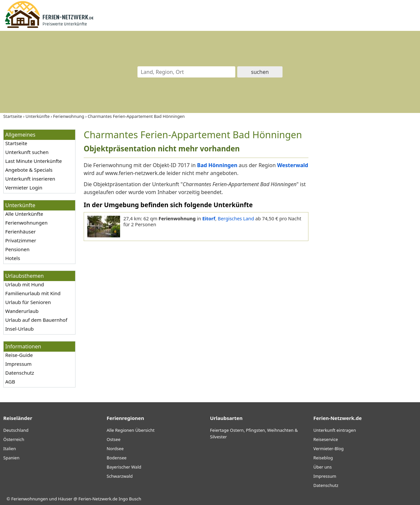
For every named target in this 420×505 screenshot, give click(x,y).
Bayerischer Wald (124, 467)
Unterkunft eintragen (335, 430)
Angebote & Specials (29, 170)
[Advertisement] (367, 228)
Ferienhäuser (21, 231)
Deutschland (16, 430)
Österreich (14, 439)
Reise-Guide (19, 355)
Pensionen (17, 249)
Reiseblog (323, 458)
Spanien (11, 458)
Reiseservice (326, 439)
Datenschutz (20, 373)
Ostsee (114, 439)
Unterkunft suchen (27, 152)
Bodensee (117, 458)
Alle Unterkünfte (24, 214)
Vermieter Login (24, 187)
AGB (10, 382)
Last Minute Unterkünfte (33, 161)
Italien (10, 449)
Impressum (18, 364)
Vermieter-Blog (328, 449)
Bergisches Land (236, 219)
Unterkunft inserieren (30, 179)
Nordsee (115, 449)
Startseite (16, 143)
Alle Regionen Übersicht (131, 430)
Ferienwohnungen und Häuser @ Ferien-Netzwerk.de (64, 499)
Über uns (323, 467)
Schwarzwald (120, 476)
